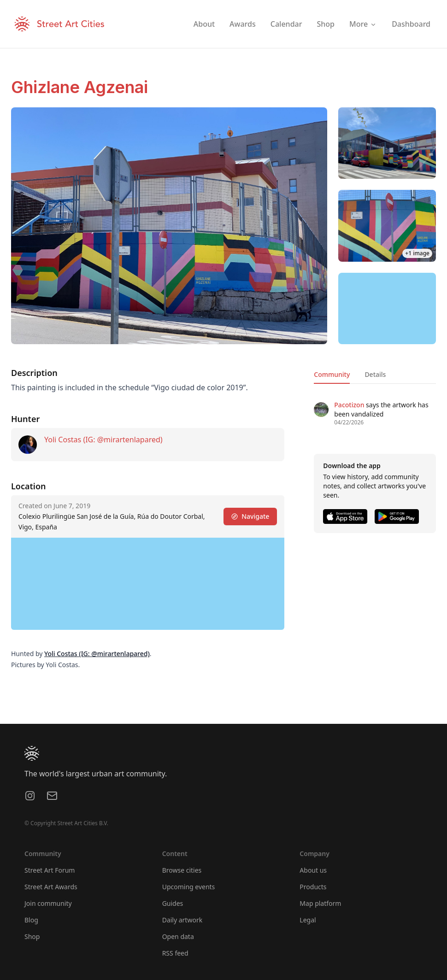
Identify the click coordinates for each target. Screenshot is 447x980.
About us (313, 870)
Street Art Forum (50, 870)
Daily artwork (182, 920)
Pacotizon (349, 405)
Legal (308, 920)
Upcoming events (189, 887)
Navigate (250, 516)
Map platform (320, 903)
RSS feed (175, 953)
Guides (173, 903)
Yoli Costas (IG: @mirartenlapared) (103, 440)
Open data (178, 936)
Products (313, 887)
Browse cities (182, 870)
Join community (48, 903)
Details (375, 374)
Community (332, 374)
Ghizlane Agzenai (79, 87)
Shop (32, 936)
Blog (31, 920)
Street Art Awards (51, 887)
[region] (387, 308)
